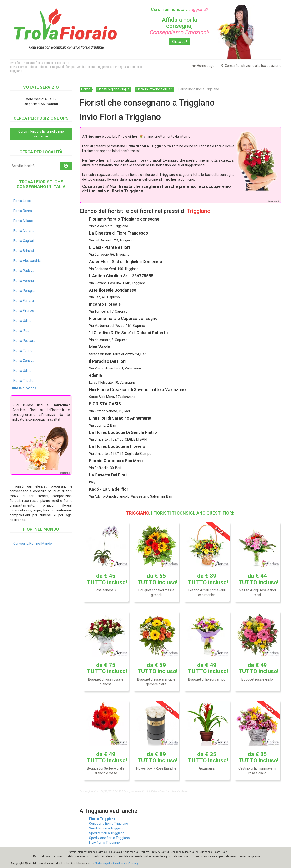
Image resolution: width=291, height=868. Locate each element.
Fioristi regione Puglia (113, 89)
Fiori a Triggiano (102, 819)
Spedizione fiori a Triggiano (109, 838)
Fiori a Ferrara (24, 301)
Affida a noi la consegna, (179, 26)
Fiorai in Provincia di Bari (154, 89)
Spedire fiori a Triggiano (107, 833)
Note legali (103, 863)
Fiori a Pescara (24, 341)
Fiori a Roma (23, 211)
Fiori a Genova (24, 361)
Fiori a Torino (23, 351)
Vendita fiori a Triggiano (107, 828)
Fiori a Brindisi (24, 251)
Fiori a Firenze (24, 311)
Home (86, 89)
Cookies (119, 863)
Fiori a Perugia (24, 291)
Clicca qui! (180, 42)
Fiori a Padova (24, 271)
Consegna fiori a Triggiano (109, 824)
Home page (203, 66)
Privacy (133, 863)
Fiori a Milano (23, 221)
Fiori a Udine (22, 321)
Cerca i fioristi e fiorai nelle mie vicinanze (41, 134)
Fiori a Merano (24, 231)
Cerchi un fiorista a (179, 9)
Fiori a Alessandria (27, 261)
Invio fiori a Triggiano (104, 843)
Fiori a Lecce (23, 201)
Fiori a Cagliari (24, 241)
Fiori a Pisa (21, 331)
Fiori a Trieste (23, 381)
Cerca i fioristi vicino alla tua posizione (251, 66)
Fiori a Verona (24, 281)
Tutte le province (23, 388)
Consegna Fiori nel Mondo (33, 544)
